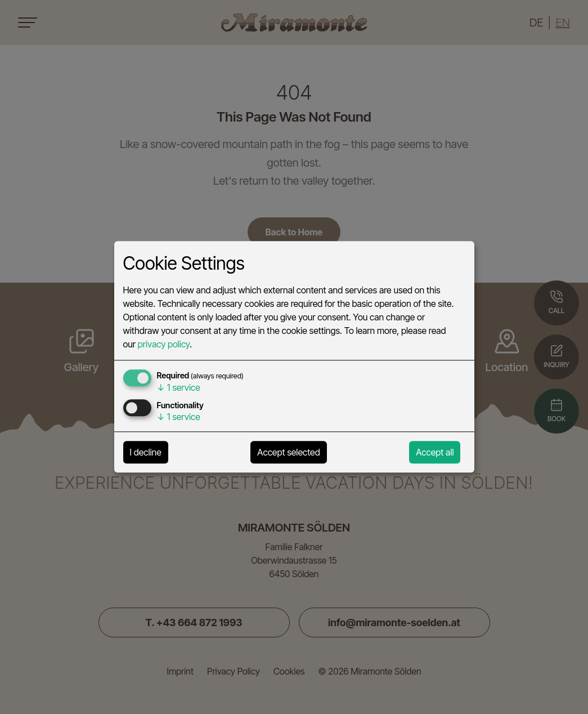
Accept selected (288, 453)
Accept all (435, 453)
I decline (146, 453)
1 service (179, 388)
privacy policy (164, 345)
